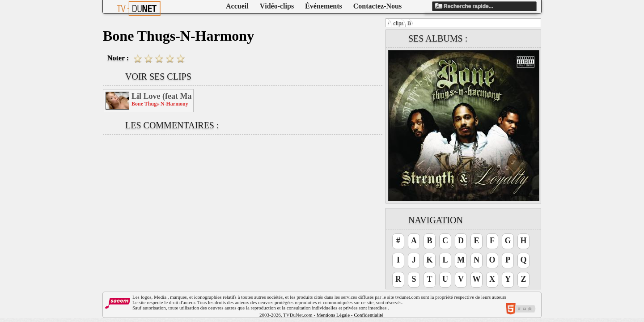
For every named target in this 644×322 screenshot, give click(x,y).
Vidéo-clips (277, 6)
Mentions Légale (333, 315)
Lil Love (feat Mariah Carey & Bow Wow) (162, 96)
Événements (324, 6)
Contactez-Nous (377, 6)
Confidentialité (369, 315)
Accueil (237, 6)
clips (398, 23)
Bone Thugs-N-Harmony (160, 104)
